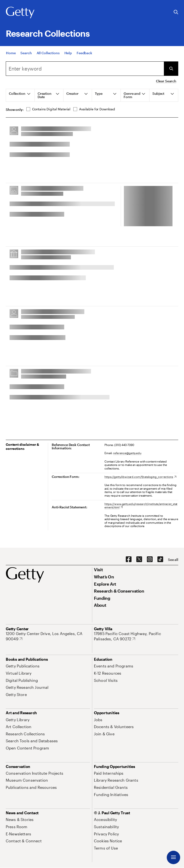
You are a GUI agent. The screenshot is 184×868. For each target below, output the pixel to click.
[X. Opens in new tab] (139, 559)
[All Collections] (48, 53)
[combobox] (85, 69)
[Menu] (173, 857)
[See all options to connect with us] (173, 560)
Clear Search (166, 81)
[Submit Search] (171, 69)
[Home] (11, 53)
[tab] (20, 95)
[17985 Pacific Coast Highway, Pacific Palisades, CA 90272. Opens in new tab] (136, 636)
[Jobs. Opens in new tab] (98, 720)
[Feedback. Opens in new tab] (84, 53)
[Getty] (20, 13)
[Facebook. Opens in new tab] (129, 559)
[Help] (68, 53)
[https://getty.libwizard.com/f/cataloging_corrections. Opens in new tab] (140, 477)
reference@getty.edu (127, 453)
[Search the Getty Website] (176, 12)
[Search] (26, 53)
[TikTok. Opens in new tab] (160, 559)
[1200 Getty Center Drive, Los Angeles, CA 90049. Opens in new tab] (48, 636)
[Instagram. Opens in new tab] (150, 559)
